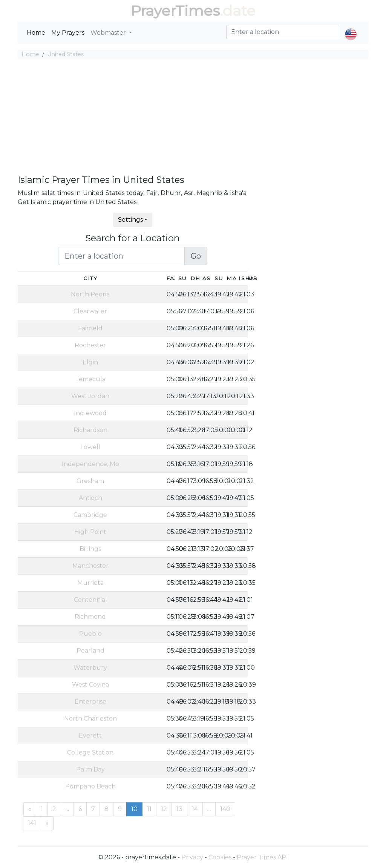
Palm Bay (90, 769)
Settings (130, 220)
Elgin (90, 362)
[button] (351, 28)
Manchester (90, 566)
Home (36, 33)
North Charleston (90, 718)
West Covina (90, 685)
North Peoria (90, 294)
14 (195, 809)
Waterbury (90, 668)
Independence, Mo (90, 464)
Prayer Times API (262, 857)
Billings (90, 549)
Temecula (90, 379)
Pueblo (90, 634)
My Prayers (68, 33)
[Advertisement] (193, 118)
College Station (90, 752)
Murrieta (90, 583)
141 (32, 823)
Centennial (90, 600)
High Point (90, 532)
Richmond (90, 617)
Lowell (90, 447)
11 (149, 809)
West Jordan (90, 396)
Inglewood (90, 413)
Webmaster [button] (109, 33)
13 (179, 809)
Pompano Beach (90, 786)
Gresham (90, 481)
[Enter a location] (122, 256)
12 (164, 809)
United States (65, 54)
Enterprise (90, 702)
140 (225, 809)
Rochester (90, 345)
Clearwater (90, 311)
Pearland (90, 651)
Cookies (220, 857)
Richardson (90, 430)
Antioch (90, 498)
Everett (90, 735)
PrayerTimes (175, 11)
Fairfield (90, 328)
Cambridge (90, 515)
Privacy (192, 857)
